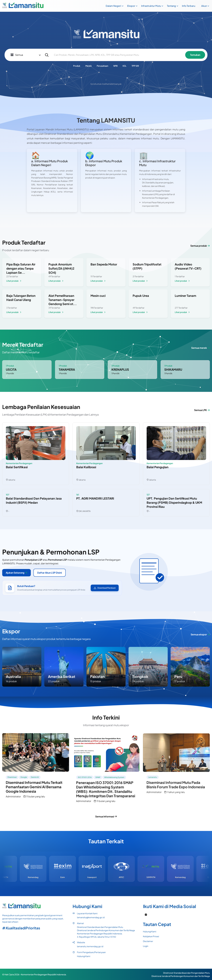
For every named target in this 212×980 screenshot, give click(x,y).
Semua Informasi (106, 816)
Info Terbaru (189, 6)
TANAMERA (67, 369)
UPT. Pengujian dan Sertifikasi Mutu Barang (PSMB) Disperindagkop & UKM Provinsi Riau (174, 502)
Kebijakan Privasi (151, 936)
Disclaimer (148, 941)
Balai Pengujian (158, 467)
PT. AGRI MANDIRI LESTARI (95, 498)
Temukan (195, 55)
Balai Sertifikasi (17, 467)
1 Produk (10, 366)
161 (78, 495)
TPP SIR (135, 66)
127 (148, 495)
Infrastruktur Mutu (151, 6)
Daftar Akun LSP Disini (50, 573)
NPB (115, 66)
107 (8, 495)
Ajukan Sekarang (16, 573)
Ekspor (131, 6)
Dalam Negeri (113, 6)
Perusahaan (102, 66)
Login (146, 946)
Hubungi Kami (84, 956)
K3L (125, 66)
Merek (89, 66)
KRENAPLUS (120, 369)
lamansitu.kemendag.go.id (90, 946)
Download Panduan (105, 588)
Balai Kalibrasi (86, 467)
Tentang (171, 6)
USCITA (11, 369)
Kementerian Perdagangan (19, 463)
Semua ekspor (200, 634)
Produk (77, 66)
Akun (204, 6)
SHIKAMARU (173, 369)
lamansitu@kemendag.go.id (91, 917)
